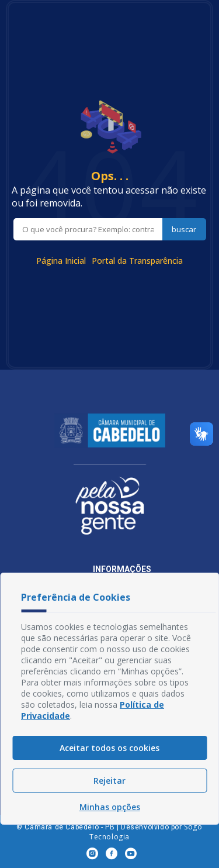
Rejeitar (109, 781)
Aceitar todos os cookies (109, 748)
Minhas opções (110, 807)
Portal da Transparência (137, 261)
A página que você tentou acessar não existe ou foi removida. (109, 197)
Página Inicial (61, 261)
